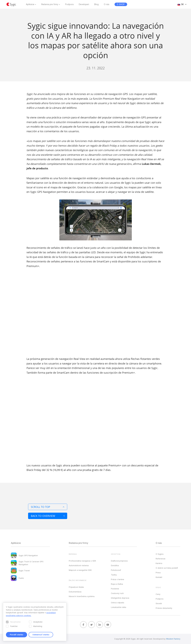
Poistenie (115, 589)
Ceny (158, 594)
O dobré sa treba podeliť (167, 568)
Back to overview (48, 516)
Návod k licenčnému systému (82, 596)
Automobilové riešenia (79, 565)
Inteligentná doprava (120, 598)
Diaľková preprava (119, 561)
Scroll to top (48, 507)
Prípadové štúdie (76, 587)
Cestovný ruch (117, 593)
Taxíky (114, 575)
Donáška (115, 565)
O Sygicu (160, 554)
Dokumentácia (75, 592)
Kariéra (159, 563)
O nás (107, 4)
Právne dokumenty (164, 608)
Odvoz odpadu (118, 603)
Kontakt (159, 577)
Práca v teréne (118, 579)
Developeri (84, 4)
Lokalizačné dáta (119, 607)
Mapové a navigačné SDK (80, 570)
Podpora (69, 4)
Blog (96, 4)
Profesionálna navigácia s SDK (82, 561)
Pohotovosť (116, 570)
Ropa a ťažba (117, 584)
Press (158, 573)
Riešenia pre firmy (50, 4)
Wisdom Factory (173, 639)
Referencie (161, 559)
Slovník (159, 603)
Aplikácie (30, 4)
